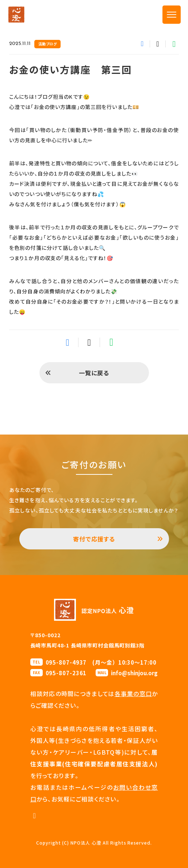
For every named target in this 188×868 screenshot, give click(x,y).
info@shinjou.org (134, 673)
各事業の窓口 (133, 694)
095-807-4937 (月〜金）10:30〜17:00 (101, 662)
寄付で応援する (94, 539)
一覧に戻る (94, 373)
